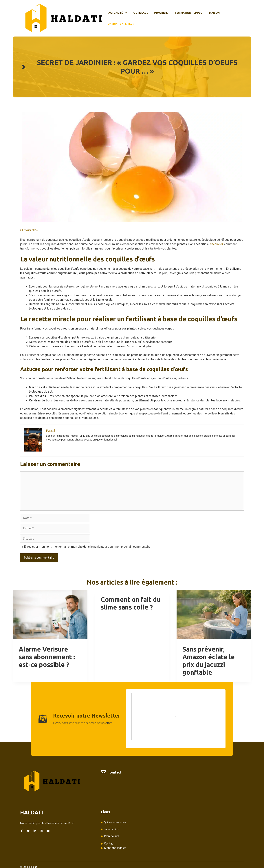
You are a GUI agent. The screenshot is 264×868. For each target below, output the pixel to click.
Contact (109, 844)
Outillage (141, 13)
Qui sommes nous (115, 822)
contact (115, 772)
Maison (214, 13)
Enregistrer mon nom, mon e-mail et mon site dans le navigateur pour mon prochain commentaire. (88, 547)
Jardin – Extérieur (121, 24)
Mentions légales (115, 848)
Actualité (119, 13)
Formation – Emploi (189, 13)
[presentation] (50, 615)
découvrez (217, 244)
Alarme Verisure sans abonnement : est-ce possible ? (47, 657)
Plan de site (112, 836)
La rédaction (111, 829)
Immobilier (162, 13)
